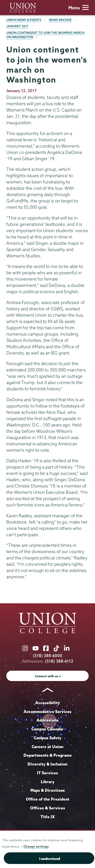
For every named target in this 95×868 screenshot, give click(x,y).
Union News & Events (24, 20)
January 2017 (17, 26)
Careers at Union (48, 747)
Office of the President (48, 799)
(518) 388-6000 (48, 656)
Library (48, 782)
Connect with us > (48, 676)
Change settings (36, 846)
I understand (50, 859)
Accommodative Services (48, 712)
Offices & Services (48, 808)
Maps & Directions (48, 790)
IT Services (48, 773)
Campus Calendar (48, 729)
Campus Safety (48, 738)
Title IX (48, 817)
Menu (79, 8)
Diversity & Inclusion (48, 764)
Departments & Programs (48, 755)
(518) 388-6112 (59, 661)
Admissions (48, 720)
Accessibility (48, 703)
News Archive (60, 20)
